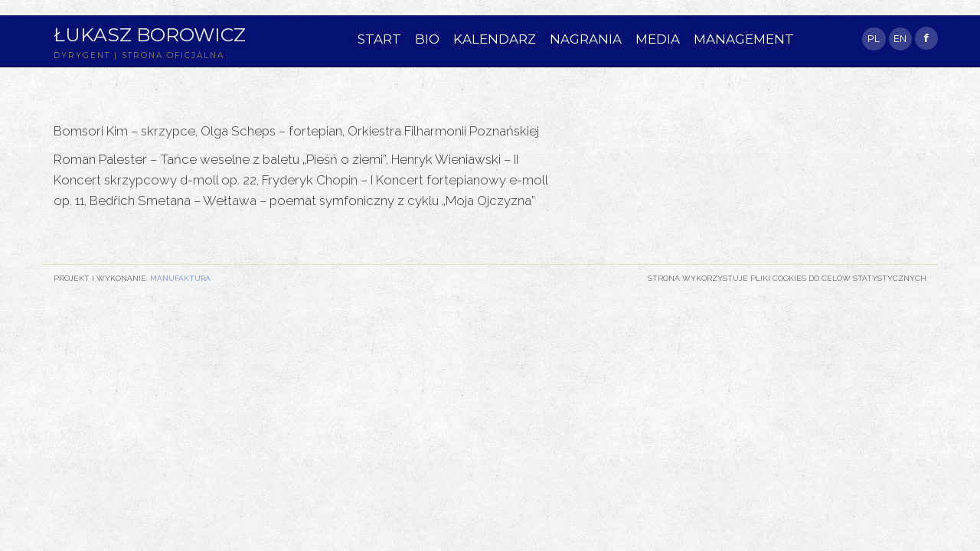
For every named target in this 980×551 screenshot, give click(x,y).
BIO (427, 39)
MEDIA (658, 39)
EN (900, 39)
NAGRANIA (586, 39)
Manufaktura (180, 278)
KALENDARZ (495, 39)
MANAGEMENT (744, 39)
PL (874, 39)
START (379, 39)
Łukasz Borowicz (150, 34)
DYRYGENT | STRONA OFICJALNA (139, 55)
